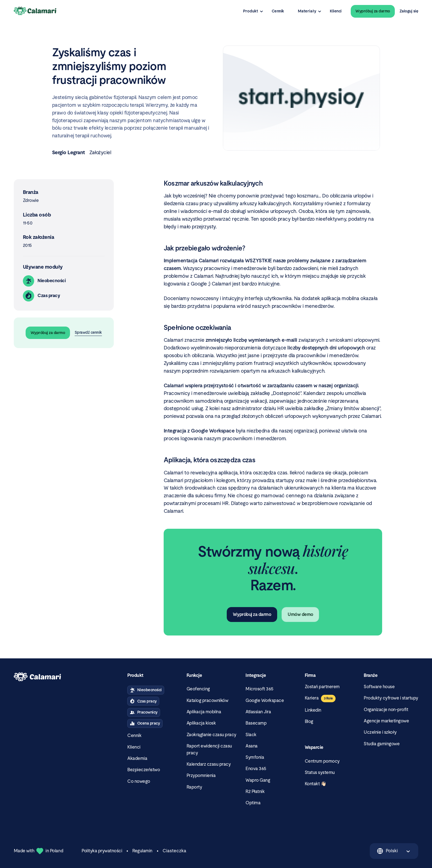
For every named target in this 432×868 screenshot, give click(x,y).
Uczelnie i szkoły (380, 732)
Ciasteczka (174, 851)
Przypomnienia (201, 775)
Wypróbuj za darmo (373, 11)
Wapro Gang (258, 780)
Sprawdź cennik (88, 332)
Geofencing (198, 689)
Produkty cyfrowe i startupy (391, 698)
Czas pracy (143, 701)
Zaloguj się (409, 11)
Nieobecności (146, 690)
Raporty (194, 787)
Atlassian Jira (258, 712)
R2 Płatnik (255, 791)
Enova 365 (256, 769)
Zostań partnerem (322, 687)
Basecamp (256, 723)
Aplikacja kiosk (201, 723)
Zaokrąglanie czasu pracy (211, 735)
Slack (251, 735)
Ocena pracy (145, 723)
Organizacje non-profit (386, 710)
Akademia (137, 758)
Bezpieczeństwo (144, 770)
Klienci (336, 11)
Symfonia (255, 757)
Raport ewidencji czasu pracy (209, 749)
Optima (253, 803)
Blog (309, 721)
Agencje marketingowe (386, 721)
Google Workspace (265, 700)
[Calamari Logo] (35, 11)
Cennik (278, 11)
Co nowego (139, 781)
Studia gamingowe (382, 744)
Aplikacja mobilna (204, 712)
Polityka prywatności (102, 851)
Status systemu (320, 772)
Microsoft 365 (260, 689)
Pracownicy (144, 712)
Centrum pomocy (322, 761)
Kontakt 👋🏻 (316, 784)
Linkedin (313, 710)
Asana (252, 746)
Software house (379, 687)
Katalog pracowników (207, 700)
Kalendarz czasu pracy (209, 764)
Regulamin (142, 851)
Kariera (312, 698)
